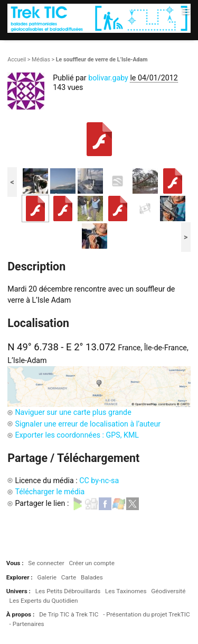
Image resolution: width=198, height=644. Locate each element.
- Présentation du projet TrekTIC (147, 614)
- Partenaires (27, 624)
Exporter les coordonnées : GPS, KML (77, 435)
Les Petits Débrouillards (68, 591)
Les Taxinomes (126, 591)
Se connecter (46, 563)
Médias (41, 60)
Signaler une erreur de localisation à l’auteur (88, 424)
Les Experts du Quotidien (44, 601)
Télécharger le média (50, 492)
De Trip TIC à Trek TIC (69, 614)
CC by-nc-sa (99, 480)
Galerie (47, 577)
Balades (92, 577)
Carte (69, 577)
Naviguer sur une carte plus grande (73, 412)
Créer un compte (91, 563)
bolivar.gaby (108, 78)
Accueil (17, 60)
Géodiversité (168, 591)
